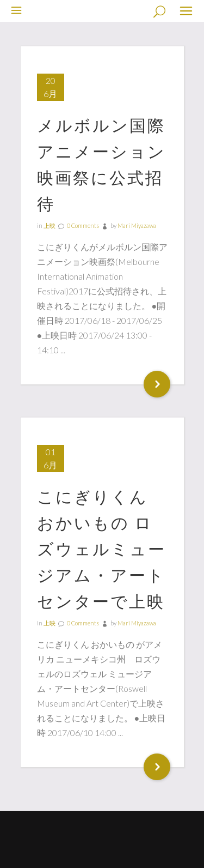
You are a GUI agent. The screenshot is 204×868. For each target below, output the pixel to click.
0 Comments (83, 225)
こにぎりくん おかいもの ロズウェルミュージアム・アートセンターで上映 (101, 548)
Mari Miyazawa (137, 225)
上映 (50, 225)
